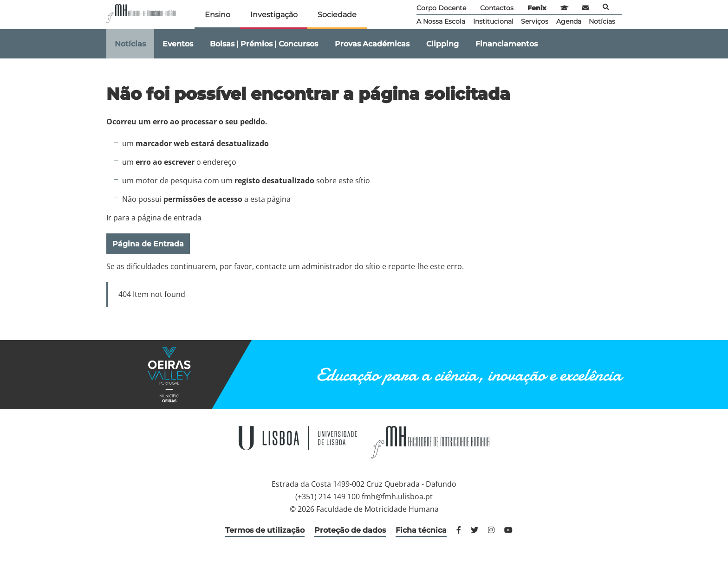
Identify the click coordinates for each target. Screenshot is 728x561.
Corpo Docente (441, 8)
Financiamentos (507, 44)
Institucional (493, 21)
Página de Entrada (148, 244)
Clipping (442, 44)
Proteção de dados (350, 530)
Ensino (218, 15)
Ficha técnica (421, 530)
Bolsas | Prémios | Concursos (264, 44)
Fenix (537, 8)
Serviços (535, 21)
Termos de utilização (265, 530)
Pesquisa (606, 7)
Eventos (178, 44)
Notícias (602, 21)
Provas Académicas (372, 44)
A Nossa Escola (441, 21)
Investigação (274, 15)
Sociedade (337, 15)
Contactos (497, 8)
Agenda (569, 21)
